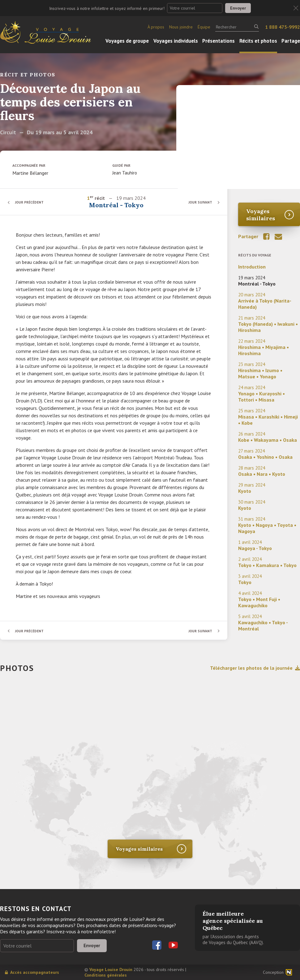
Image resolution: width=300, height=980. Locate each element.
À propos (156, 27)
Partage (291, 41)
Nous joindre (181, 27)
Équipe (204, 27)
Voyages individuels (176, 41)
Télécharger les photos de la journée (255, 668)
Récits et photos (258, 41)
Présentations (219, 41)
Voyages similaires (261, 215)
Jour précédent (31, 202)
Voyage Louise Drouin (111, 969)
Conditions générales (106, 975)
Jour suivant (199, 202)
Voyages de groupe (127, 41)
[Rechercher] (237, 27)
